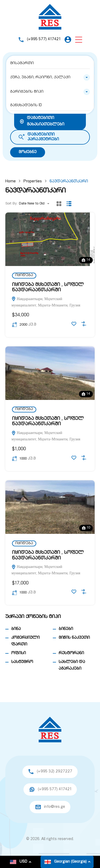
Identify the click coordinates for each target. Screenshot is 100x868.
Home (11, 181)
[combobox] (50, 77)
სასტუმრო (22, 662)
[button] (79, 40)
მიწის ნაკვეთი (74, 638)
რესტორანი (71, 653)
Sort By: (11, 204)
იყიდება (24, 275)
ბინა (16, 629)
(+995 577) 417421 (44, 39)
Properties (33, 181)
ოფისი (19, 653)
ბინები (66, 629)
